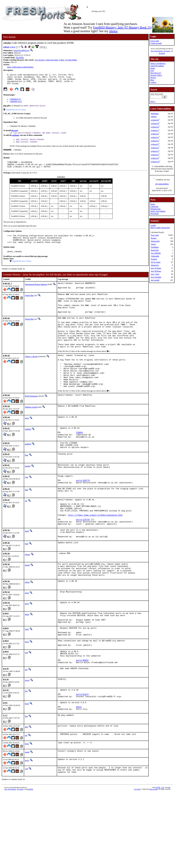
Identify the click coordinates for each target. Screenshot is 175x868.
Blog (152, 80)
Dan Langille (154, 846)
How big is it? (156, 73)
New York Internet (157, 51)
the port (14, 135)
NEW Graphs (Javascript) (160, 228)
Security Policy (156, 75)
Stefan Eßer (29, 306)
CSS (163, 844)
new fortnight (156, 277)
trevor (27, 732)
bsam (27, 570)
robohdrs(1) (16, 105)
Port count (155, 235)
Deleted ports (155, 209)
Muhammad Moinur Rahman (36, 294)
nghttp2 (154, 117)
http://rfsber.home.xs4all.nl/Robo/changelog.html (95, 552)
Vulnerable (155, 256)
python (62, 60)
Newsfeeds (155, 214)
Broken (154, 238)
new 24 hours (156, 268)
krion (27, 446)
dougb (27, 606)
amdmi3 (28, 457)
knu (26, 772)
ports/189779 (83, 513)
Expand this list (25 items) (16, 113)
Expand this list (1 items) (22, 270)
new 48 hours (156, 271)
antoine (28, 497)
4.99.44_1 (7, 47)
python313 (155, 151)
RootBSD (162, 53)
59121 (79, 762)
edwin (27, 626)
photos (113, 31)
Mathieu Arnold (31, 435)
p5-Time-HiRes (71, 60)
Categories (154, 206)
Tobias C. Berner (31, 377)
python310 (155, 120)
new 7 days (155, 274)
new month (155, 280)
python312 (155, 141)
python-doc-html (52, 60)
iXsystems (167, 51)
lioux (27, 799)
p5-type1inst (40, 60)
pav (26, 721)
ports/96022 (82, 711)
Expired (154, 259)
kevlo (27, 816)
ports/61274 (82, 747)
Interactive (155, 265)
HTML (158, 844)
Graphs (153, 225)
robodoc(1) (15, 102)
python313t (155, 162)
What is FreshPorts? (158, 63)
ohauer (28, 595)
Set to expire (156, 262)
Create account (156, 43)
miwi (27, 636)
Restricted (155, 250)
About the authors (157, 66)
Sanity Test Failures (158, 211)
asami (27, 808)
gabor (27, 658)
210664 (79, 462)
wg (26, 534)
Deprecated (155, 241)
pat (26, 791)
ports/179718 (83, 557)
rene (27, 508)
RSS (169, 844)
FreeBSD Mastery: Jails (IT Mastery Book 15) (122, 27)
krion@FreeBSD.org (21, 50)
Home (153, 204)
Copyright (137, 846)
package (16, 140)
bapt (27, 486)
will (26, 824)
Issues (153, 68)
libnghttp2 (155, 114)
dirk (26, 783)
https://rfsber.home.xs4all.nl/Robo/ (20, 67)
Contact (153, 82)
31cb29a (20, 58)
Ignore (153, 244)
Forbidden (155, 247)
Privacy (153, 78)
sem (26, 701)
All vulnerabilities (162, 184)
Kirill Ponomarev (32, 424)
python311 (155, 130)
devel (13, 47)
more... (153, 101)
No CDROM (156, 253)
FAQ (152, 71)
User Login (155, 41)
